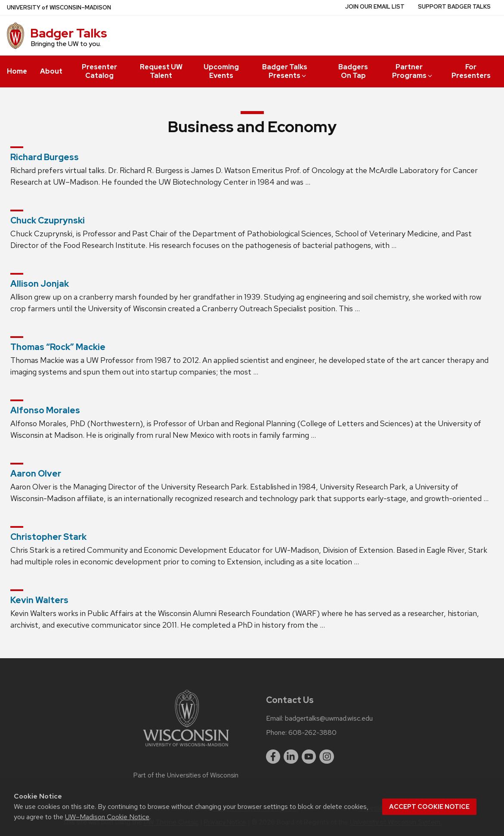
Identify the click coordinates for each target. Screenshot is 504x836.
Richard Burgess (45, 157)
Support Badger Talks (454, 7)
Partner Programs (413, 71)
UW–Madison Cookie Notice (107, 817)
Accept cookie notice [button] (429, 807)
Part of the (186, 775)
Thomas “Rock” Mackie (58, 347)
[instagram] (327, 757)
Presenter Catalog (99, 71)
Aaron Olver (36, 474)
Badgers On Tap (353, 71)
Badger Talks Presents (285, 71)
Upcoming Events (221, 71)
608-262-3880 (312, 733)
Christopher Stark (48, 537)
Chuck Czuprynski (48, 220)
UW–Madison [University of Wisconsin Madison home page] (59, 8)
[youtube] (309, 757)
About (51, 71)
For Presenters (471, 71)
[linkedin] (291, 757)
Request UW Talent (161, 71)
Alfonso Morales (45, 410)
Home (17, 71)
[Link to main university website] (186, 748)
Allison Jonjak (40, 284)
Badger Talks (69, 33)
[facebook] (273, 757)
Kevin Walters (39, 600)
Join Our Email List (375, 7)
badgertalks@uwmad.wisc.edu (329, 718)
